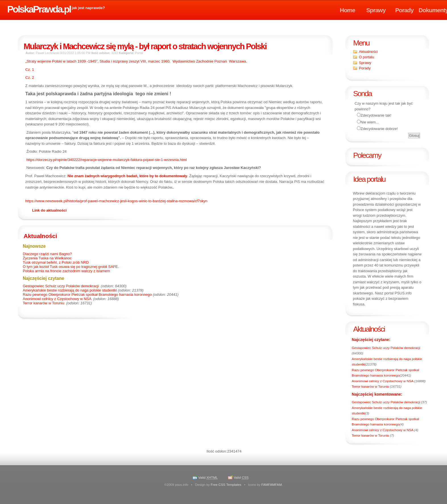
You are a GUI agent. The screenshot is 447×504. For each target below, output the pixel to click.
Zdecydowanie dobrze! (379, 129)
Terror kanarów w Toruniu (371, 386)
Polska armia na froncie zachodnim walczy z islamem (66, 271)
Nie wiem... (370, 122)
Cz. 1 (30, 70)
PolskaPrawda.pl (39, 9)
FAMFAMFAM (272, 485)
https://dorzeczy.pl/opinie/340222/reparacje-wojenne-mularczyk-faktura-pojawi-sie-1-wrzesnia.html (107, 160)
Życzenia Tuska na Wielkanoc (47, 258)
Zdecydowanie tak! (376, 115)
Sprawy (376, 10)
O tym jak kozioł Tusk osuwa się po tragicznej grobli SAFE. (71, 267)
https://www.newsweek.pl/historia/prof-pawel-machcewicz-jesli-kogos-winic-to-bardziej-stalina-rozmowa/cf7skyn (116, 201)
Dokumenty (433, 10)
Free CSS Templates (226, 485)
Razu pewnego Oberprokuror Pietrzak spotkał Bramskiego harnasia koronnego (87, 295)
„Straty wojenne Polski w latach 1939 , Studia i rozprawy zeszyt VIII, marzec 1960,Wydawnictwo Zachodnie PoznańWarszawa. (136, 61)
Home (347, 10)
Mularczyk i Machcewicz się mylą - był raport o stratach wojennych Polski (145, 46)
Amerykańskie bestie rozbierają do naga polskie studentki (70, 290)
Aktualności (368, 52)
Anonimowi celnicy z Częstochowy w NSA (383, 381)
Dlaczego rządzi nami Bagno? (47, 254)
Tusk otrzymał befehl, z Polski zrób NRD (56, 262)
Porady (404, 10)
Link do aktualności (49, 210)
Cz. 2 (30, 78)
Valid (208, 477)
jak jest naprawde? (88, 8)
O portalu (366, 57)
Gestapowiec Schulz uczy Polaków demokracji (386, 348)
